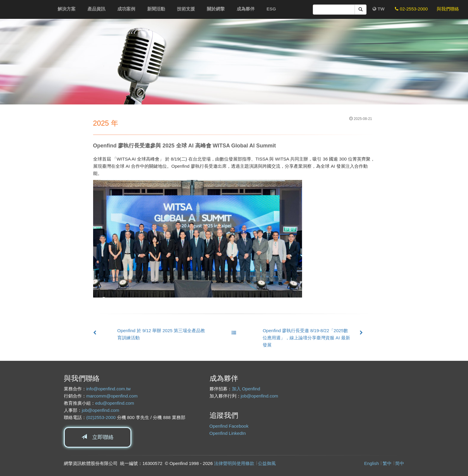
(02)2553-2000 (101, 417)
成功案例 (126, 9)
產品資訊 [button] (96, 9)
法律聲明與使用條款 (234, 463)
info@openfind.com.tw (108, 389)
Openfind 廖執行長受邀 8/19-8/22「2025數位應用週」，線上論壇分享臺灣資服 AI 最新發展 (306, 338)
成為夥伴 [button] (246, 9)
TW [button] (379, 9)
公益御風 (267, 463)
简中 (400, 463)
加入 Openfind (246, 389)
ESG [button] (271, 9)
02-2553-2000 (411, 9)
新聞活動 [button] (156, 9)
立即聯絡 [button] (98, 437)
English (371, 463)
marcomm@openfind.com (112, 396)
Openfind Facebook (229, 426)
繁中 (387, 463)
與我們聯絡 (448, 9)
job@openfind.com (100, 410)
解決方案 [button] (67, 9)
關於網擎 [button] (216, 9)
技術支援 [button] (186, 9)
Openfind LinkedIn (228, 433)
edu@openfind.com (115, 403)
